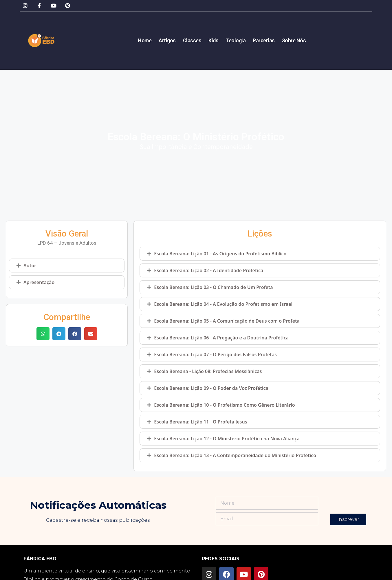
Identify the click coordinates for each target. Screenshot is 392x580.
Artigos (167, 41)
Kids (213, 41)
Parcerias (264, 41)
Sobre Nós (294, 41)
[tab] (67, 266)
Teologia (236, 41)
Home (145, 41)
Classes (192, 41)
